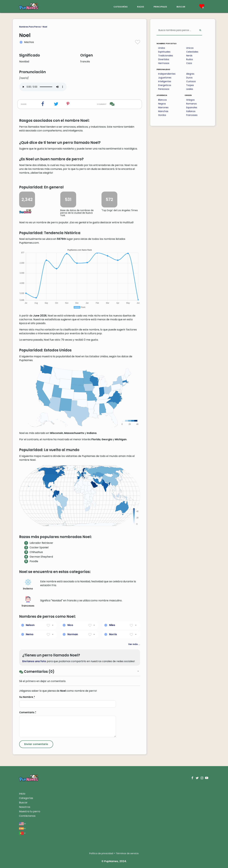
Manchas (163, 111)
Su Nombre (27, 697)
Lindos (162, 48)
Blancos (162, 100)
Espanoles (192, 107)
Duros (189, 78)
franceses (28, 602)
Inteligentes (165, 81)
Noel (45, 27)
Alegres (190, 74)
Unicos (190, 48)
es (22, 828)
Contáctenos (27, 816)
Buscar (23, 803)
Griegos (190, 100)
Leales (190, 89)
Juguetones (165, 78)
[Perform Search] (200, 30)
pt (22, 833)
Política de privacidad (101, 853)
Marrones (163, 107)
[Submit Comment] (36, 744)
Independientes (167, 74)
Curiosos (191, 81)
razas (141, 6)
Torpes (190, 85)
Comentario (28, 712)
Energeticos (165, 85)
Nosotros (25, 807)
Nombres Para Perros (30, 27)
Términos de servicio (127, 853)
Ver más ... (134, 644)
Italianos (191, 111)
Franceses (192, 115)
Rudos (190, 59)
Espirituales (164, 52)
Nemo (30, 634)
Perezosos (164, 89)
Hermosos (164, 63)
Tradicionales (166, 56)
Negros (162, 104)
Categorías (26, 798)
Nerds (189, 56)
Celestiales (192, 52)
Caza (189, 63)
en (22, 823)
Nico (70, 625)
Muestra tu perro (30, 811)
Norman (73, 634)
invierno (28, 585)
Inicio (22, 794)
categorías (121, 6)
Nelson (30, 625)
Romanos (191, 104)
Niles (112, 625)
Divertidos (164, 59)
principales (160, 6)
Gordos (162, 115)
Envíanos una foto (34, 661)
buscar (181, 6)
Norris (113, 634)
